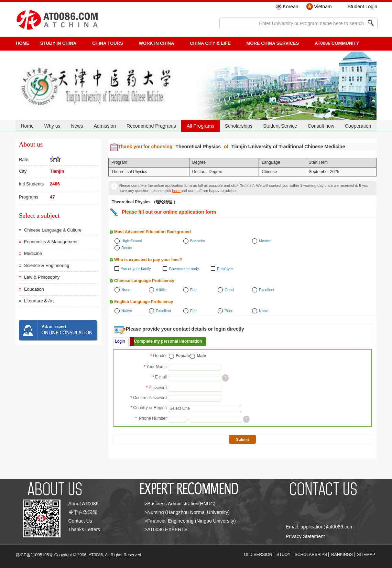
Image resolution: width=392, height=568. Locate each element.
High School (132, 241)
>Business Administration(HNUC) (180, 504)
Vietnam (323, 7)
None (126, 290)
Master (265, 241)
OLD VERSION (258, 555)
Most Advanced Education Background (153, 232)
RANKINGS (342, 555)
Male (201, 356)
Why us (52, 126)
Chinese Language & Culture (53, 230)
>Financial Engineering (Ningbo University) (190, 521)
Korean (290, 7)
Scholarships (239, 126)
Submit (242, 439)
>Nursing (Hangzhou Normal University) (187, 512)
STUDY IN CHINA (58, 43)
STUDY (284, 555)
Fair (193, 290)
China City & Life (210, 43)
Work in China (157, 43)
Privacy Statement (305, 536)
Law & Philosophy (42, 277)
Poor (228, 311)
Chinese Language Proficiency (144, 281)
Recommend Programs (151, 126)
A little (161, 290)
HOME (23, 43)
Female (183, 356)
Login (120, 341)
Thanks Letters (84, 529)
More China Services (273, 43)
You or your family (136, 269)
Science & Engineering (47, 265)
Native (127, 311)
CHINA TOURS (108, 43)
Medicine (33, 253)
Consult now (321, 126)
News (77, 126)
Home (27, 126)
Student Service (280, 126)
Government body (184, 269)
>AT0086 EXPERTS (166, 529)
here (176, 191)
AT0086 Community (337, 43)
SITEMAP (366, 555)
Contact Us (80, 521)
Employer (225, 269)
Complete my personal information (168, 341)
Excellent (267, 290)
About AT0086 (84, 504)
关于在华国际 (83, 512)
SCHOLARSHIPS (311, 555)
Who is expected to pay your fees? (148, 260)
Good (229, 290)
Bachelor (198, 241)
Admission (105, 126)
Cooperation (358, 126)
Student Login (362, 7)
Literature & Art (39, 301)
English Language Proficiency (144, 302)
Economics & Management (51, 242)
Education (34, 289)
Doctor (127, 248)
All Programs (200, 126)
